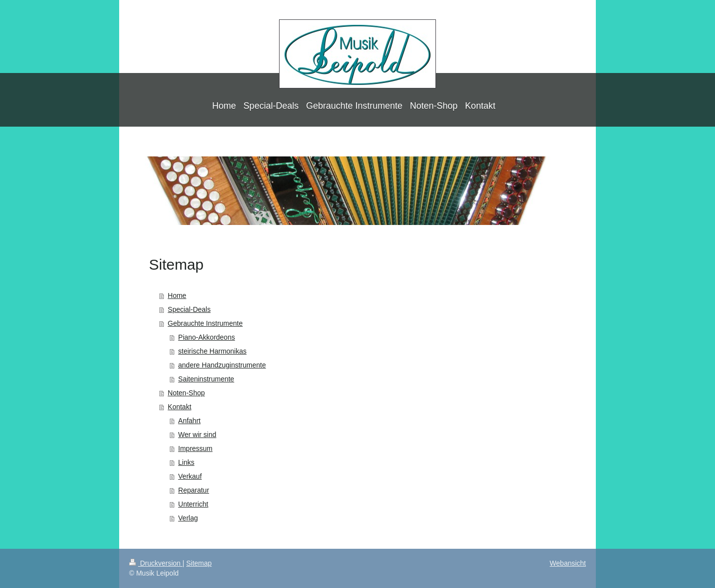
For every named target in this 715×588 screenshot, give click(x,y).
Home (177, 295)
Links (186, 462)
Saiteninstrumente (206, 379)
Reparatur (194, 490)
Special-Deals (189, 309)
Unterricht (193, 504)
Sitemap (199, 563)
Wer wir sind (197, 435)
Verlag (188, 518)
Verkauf (190, 476)
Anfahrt (189, 421)
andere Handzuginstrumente (222, 365)
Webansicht (568, 563)
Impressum (195, 448)
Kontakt (179, 407)
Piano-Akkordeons (207, 337)
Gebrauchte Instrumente (205, 323)
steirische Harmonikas (213, 351)
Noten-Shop (186, 393)
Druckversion (156, 563)
